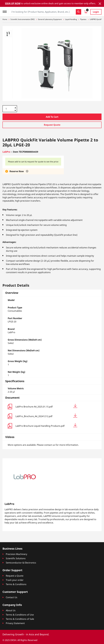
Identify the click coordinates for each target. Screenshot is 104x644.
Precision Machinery (16, 554)
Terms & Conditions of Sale (20, 619)
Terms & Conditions (16, 584)
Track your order (15, 580)
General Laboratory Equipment (50, 19)
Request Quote (52, 125)
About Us (11, 610)
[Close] (100, 4)
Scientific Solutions (16, 558)
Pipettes (83, 19)
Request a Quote (15, 576)
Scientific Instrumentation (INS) (23, 19)
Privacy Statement (15, 623)
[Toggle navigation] (6, 11)
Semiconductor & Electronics (21, 563)
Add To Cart (52, 117)
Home (5, 19)
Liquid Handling (71, 19)
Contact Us (12, 597)
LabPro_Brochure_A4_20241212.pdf (46, 416)
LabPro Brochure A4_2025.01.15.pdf (46, 406)
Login (96, 12)
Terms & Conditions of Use (20, 615)
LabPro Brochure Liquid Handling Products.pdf (46, 425)
